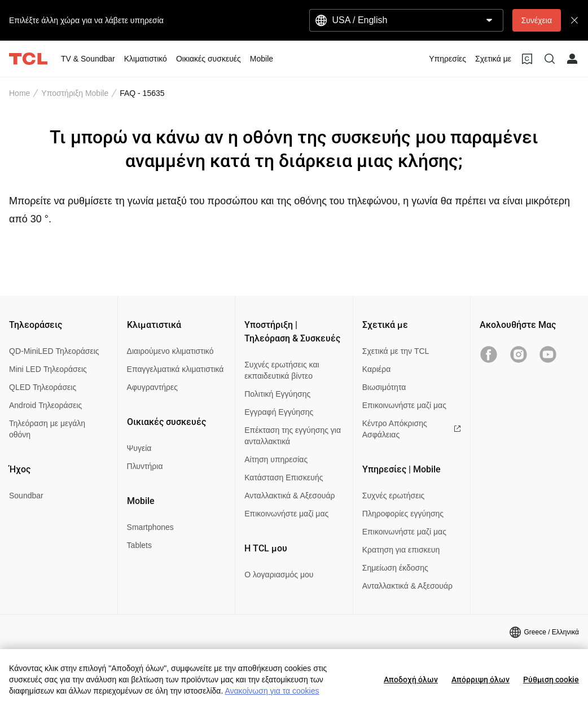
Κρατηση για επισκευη (401, 550)
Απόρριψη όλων (481, 680)
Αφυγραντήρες (152, 387)
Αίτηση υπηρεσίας (276, 459)
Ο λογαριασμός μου (279, 575)
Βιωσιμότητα (384, 387)
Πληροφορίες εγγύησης (403, 514)
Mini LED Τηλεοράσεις (48, 369)
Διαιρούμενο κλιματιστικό (170, 351)
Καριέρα (377, 369)
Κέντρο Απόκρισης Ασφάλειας (412, 429)
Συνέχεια (537, 20)
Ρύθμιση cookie (551, 680)
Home (19, 93)
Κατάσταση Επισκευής (284, 477)
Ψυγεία (139, 448)
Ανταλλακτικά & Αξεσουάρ (289, 496)
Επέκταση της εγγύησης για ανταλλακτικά (293, 436)
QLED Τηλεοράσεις (43, 387)
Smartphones (150, 527)
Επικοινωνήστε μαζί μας (286, 514)
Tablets (139, 545)
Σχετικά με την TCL (396, 351)
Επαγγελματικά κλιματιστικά (175, 369)
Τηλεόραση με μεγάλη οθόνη (47, 429)
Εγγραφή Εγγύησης (279, 412)
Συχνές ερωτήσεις (394, 496)
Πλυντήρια (145, 466)
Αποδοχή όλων (411, 680)
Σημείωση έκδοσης (395, 568)
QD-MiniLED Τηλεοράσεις (54, 351)
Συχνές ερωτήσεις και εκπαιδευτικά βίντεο (282, 370)
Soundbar (26, 496)
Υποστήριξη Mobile (75, 93)
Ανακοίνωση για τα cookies (272, 691)
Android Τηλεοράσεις (45, 405)
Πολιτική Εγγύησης (277, 394)
